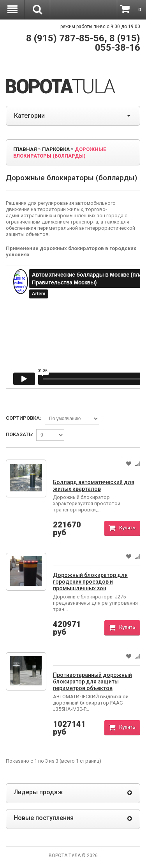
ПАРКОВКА (56, 149)
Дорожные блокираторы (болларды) (60, 153)
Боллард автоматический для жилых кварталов (94, 485)
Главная (25, 149)
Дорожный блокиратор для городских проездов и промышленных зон (90, 582)
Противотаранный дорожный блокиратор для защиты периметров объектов (92, 682)
